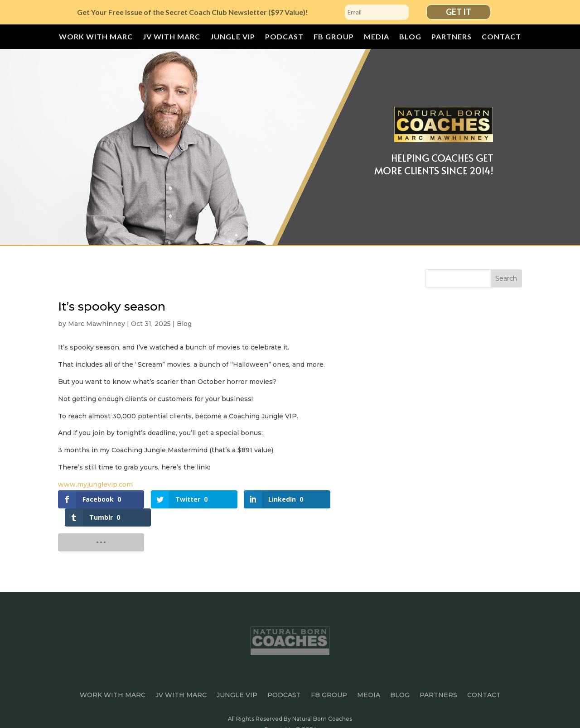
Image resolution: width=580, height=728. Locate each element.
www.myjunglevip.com (95, 484)
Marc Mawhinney (97, 324)
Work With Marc (96, 37)
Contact (501, 37)
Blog (410, 37)
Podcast (284, 37)
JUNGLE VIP (233, 37)
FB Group (334, 37)
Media (377, 37)
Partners (452, 37)
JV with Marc (172, 37)
